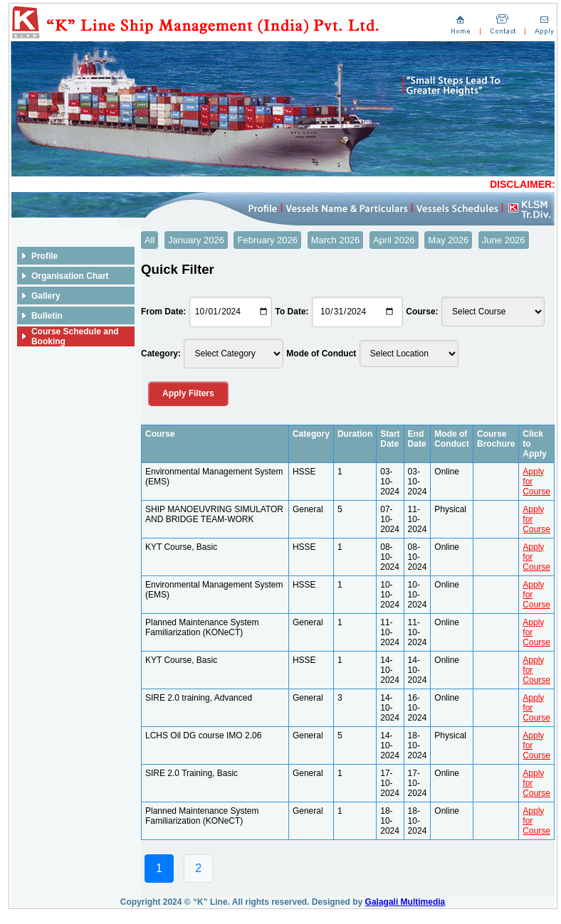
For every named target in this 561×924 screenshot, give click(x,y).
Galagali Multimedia (405, 902)
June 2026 (504, 240)
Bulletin (47, 316)
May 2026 (448, 240)
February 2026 (267, 240)
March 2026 (336, 240)
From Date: (163, 312)
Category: (161, 354)
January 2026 (196, 240)
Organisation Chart (70, 276)
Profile (44, 256)
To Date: (292, 312)
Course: (422, 312)
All (150, 240)
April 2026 (394, 240)
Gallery (46, 296)
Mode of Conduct (321, 354)
